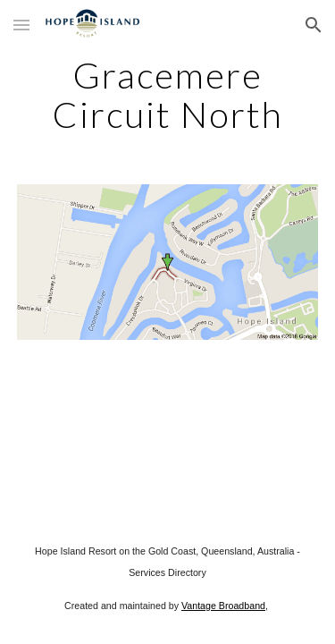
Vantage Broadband (223, 606)
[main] (168, 95)
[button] (21, 25)
